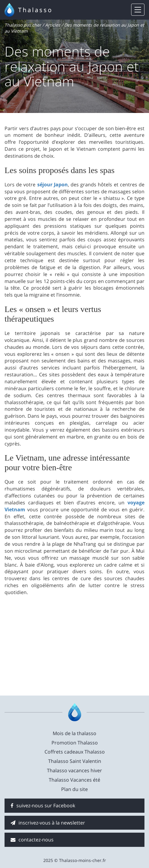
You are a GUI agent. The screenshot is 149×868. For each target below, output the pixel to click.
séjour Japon (53, 185)
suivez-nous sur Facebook (43, 805)
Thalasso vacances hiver (74, 770)
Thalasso (35, 10)
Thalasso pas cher (23, 25)
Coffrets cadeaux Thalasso (75, 752)
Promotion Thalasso (75, 743)
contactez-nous (32, 840)
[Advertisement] (74, 641)
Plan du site (74, 789)
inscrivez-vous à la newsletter (48, 823)
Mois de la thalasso (74, 733)
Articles (53, 25)
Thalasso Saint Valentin (75, 761)
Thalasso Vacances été (74, 780)
